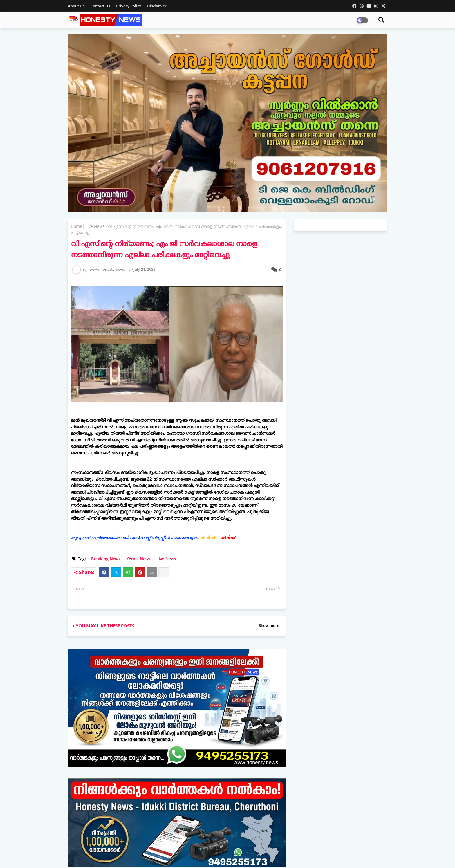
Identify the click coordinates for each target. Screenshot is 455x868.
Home (76, 226)
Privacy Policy (129, 6)
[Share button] (164, 572)
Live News (95, 226)
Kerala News (138, 559)
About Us (77, 6)
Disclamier (157, 6)
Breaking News (106, 559)
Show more (269, 625)
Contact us (101, 6)
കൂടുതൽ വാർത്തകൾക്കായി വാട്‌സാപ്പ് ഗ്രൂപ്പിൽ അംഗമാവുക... (153, 537)
